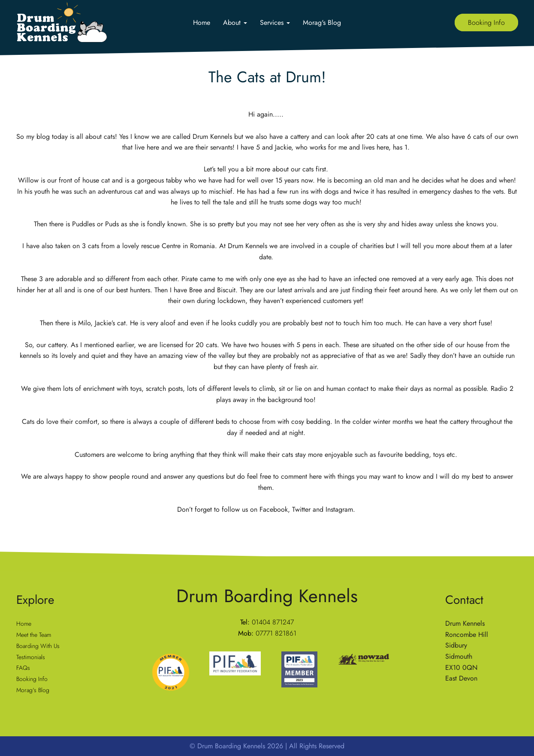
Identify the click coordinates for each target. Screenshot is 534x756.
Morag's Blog (322, 22)
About (235, 22)
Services (275, 22)
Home (202, 22)
